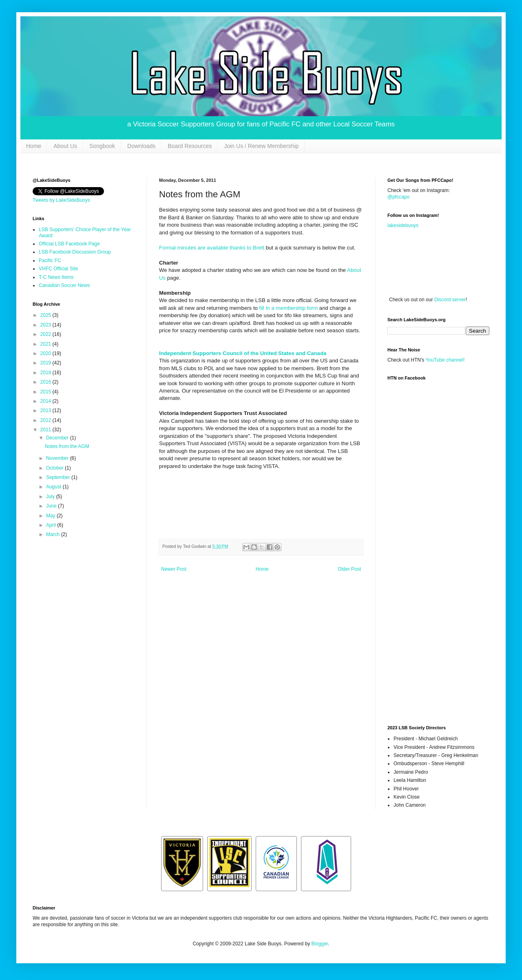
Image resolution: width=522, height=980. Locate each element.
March (54, 534)
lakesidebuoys (403, 225)
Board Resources (190, 146)
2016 (46, 382)
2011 (46, 430)
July (51, 497)
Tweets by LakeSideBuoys (61, 200)
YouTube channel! (445, 360)
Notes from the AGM (67, 446)
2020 (46, 353)
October (55, 468)
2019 (46, 363)
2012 (46, 420)
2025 (46, 315)
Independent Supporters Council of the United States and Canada (243, 353)
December (58, 438)
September (59, 477)
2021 (46, 344)
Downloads (141, 146)
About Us (65, 146)
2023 (46, 325)
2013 (46, 411)
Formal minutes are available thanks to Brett (212, 248)
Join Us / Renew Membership (261, 146)
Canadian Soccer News (64, 285)
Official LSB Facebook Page (69, 244)
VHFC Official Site (58, 269)
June (52, 506)
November (58, 458)
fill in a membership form (289, 308)
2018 (46, 373)
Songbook (102, 146)
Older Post (349, 569)
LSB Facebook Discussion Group (75, 252)
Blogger (320, 944)
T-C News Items (56, 277)
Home (34, 146)
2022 (46, 334)
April (52, 525)
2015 (46, 392)
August (54, 487)
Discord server (450, 300)
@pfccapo (398, 197)
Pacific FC (50, 260)
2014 (46, 401)
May (51, 516)
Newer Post (174, 569)
